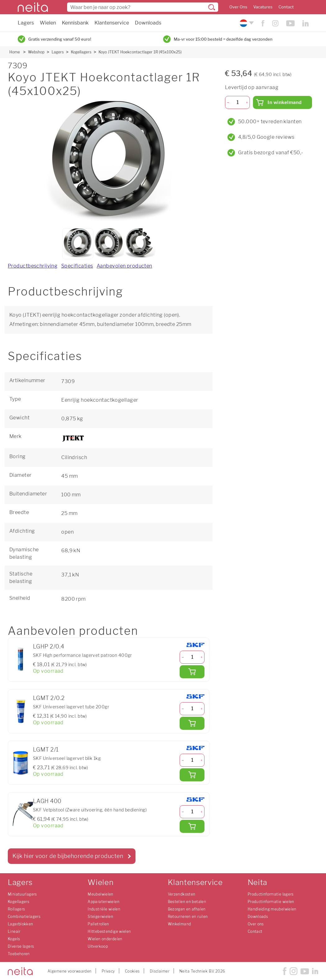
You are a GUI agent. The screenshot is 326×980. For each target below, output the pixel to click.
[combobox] (142, 7)
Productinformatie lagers (271, 894)
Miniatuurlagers (22, 894)
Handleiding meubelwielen (272, 909)
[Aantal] (192, 657)
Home (15, 52)
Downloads (148, 23)
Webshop (36, 52)
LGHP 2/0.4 (48, 646)
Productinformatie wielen (271, 902)
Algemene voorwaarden (70, 971)
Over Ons (238, 7)
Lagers (26, 23)
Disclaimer (160, 971)
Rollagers (16, 909)
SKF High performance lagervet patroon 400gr (83, 655)
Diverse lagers (21, 946)
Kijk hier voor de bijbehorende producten (68, 856)
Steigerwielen (100, 917)
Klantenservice (112, 23)
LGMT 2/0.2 (49, 698)
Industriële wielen (104, 909)
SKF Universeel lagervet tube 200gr (71, 707)
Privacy (108, 971)
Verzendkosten (182, 894)
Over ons (256, 924)
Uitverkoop (98, 946)
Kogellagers (81, 52)
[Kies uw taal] (246, 23)
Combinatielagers (24, 917)
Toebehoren (19, 954)
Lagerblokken (21, 924)
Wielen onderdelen (105, 939)
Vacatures (263, 7)
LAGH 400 (47, 801)
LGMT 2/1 (46, 750)
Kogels (14, 939)
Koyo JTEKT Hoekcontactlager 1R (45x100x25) (140, 52)
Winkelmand (179, 924)
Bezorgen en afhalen (187, 909)
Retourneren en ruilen (188, 917)
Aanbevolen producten (124, 266)
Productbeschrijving (33, 266)
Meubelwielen (101, 894)
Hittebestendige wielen (109, 931)
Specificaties (77, 266)
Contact (286, 7)
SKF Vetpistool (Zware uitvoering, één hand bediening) (90, 810)
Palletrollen (98, 924)
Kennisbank (75, 23)
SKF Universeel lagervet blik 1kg (67, 758)
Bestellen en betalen (187, 902)
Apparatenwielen (103, 902)
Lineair (14, 931)
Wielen (48, 23)
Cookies (132, 971)
